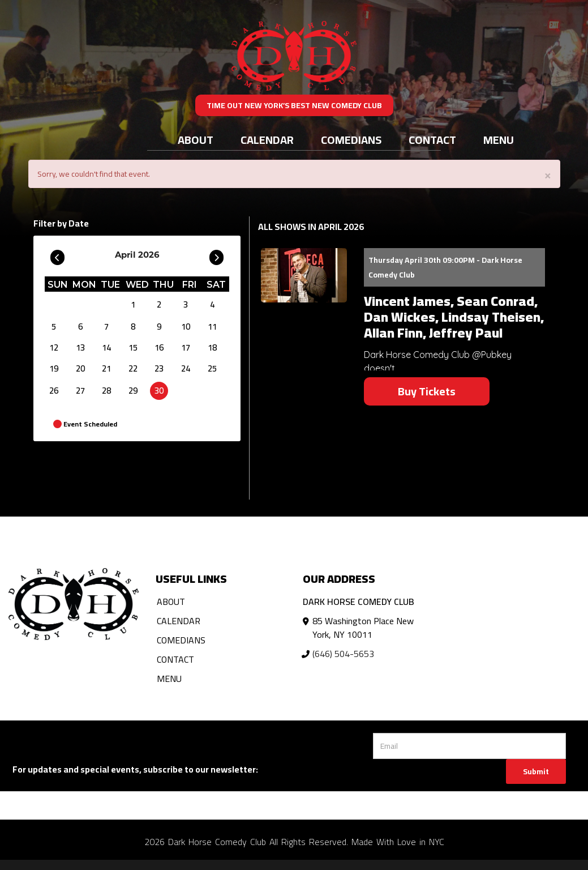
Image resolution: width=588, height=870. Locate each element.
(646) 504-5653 (343, 654)
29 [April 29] (133, 391)
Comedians (351, 140)
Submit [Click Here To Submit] (536, 771)
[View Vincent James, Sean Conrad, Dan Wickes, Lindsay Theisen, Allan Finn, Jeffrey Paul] (304, 275)
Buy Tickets (427, 391)
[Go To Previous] (57, 255)
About (196, 140)
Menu (499, 140)
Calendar (267, 140)
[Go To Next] (216, 255)
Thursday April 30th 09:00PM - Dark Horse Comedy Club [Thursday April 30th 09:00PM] (445, 267)
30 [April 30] (159, 391)
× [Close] (548, 175)
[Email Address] (469, 746)
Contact (432, 140)
